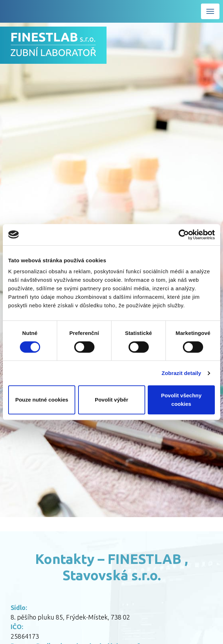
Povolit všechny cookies (181, 400)
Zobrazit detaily (181, 373)
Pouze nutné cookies (42, 400)
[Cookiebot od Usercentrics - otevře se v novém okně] (184, 235)
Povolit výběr (111, 400)
